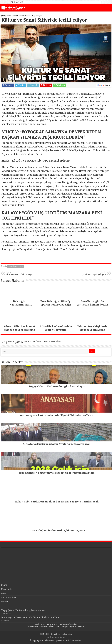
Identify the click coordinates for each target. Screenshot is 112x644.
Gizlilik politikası (8, 598)
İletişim (4, 602)
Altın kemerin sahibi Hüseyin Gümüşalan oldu (20, 273)
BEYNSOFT (45, 634)
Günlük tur (56, 634)
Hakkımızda (7, 589)
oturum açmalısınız (54, 341)
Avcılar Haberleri (57, 627)
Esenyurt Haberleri (75, 627)
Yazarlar (5, 593)
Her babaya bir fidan (68, 624)
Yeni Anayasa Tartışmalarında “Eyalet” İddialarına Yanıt (30, 617)
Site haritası (40, 624)
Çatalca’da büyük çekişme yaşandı (92, 273)
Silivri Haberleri (24, 16)
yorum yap (38, 16)
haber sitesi (67, 634)
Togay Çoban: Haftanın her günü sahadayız (23, 610)
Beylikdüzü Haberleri (38, 627)
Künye (4, 585)
